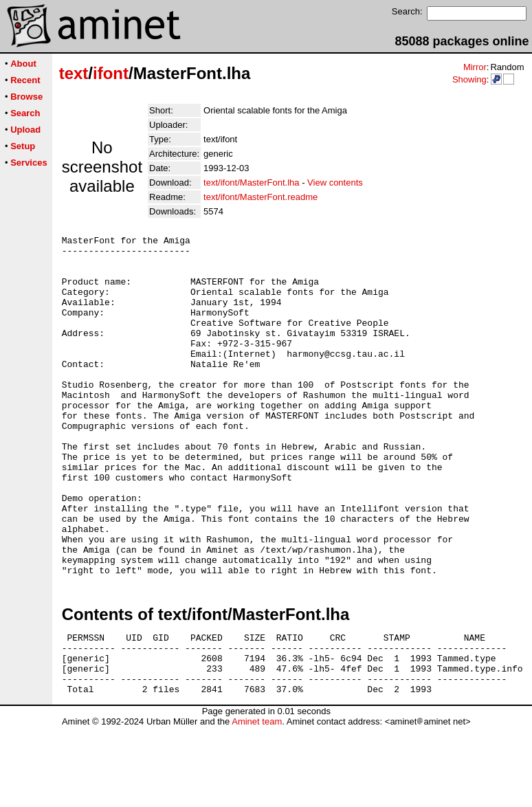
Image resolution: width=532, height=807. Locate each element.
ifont (111, 73)
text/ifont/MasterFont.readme (261, 197)
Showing (469, 79)
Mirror (475, 67)
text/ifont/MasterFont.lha (251, 183)
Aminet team (257, 802)
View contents (335, 183)
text (74, 73)
